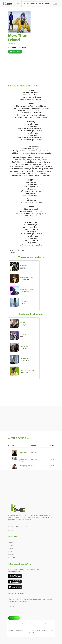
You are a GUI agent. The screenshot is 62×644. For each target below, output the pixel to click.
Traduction (12, 554)
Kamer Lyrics (41, 630)
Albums (11, 545)
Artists (10, 548)
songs (29, 438)
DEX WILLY (12, 44)
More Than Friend (23, 460)
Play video (15, 52)
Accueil (11, 542)
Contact (12, 530)
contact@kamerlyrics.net (18, 527)
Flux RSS (12, 557)
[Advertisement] (36, 69)
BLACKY (34, 466)
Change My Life (24, 466)
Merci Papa (23, 452)
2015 (52, 452)
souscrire (14, 618)
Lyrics (10, 551)
